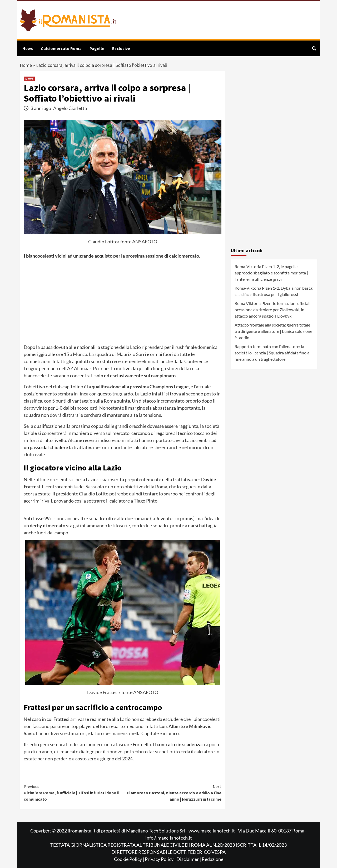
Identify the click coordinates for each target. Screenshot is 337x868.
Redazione (212, 859)
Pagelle (97, 48)
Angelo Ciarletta (70, 108)
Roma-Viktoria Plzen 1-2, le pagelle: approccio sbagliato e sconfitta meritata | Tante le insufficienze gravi (271, 273)
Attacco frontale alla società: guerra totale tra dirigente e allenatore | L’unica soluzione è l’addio (273, 331)
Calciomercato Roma (61, 48)
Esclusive (121, 48)
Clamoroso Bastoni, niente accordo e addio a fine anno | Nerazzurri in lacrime (172, 792)
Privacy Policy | (161, 859)
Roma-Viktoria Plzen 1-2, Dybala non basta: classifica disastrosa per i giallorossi (274, 291)
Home (26, 65)
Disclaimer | (189, 859)
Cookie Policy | (129, 859)
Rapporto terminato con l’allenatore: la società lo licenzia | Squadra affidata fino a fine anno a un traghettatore (272, 353)
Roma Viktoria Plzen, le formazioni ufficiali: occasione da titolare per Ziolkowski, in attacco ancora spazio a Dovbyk (273, 310)
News (28, 48)
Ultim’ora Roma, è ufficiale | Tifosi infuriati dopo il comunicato (73, 792)
